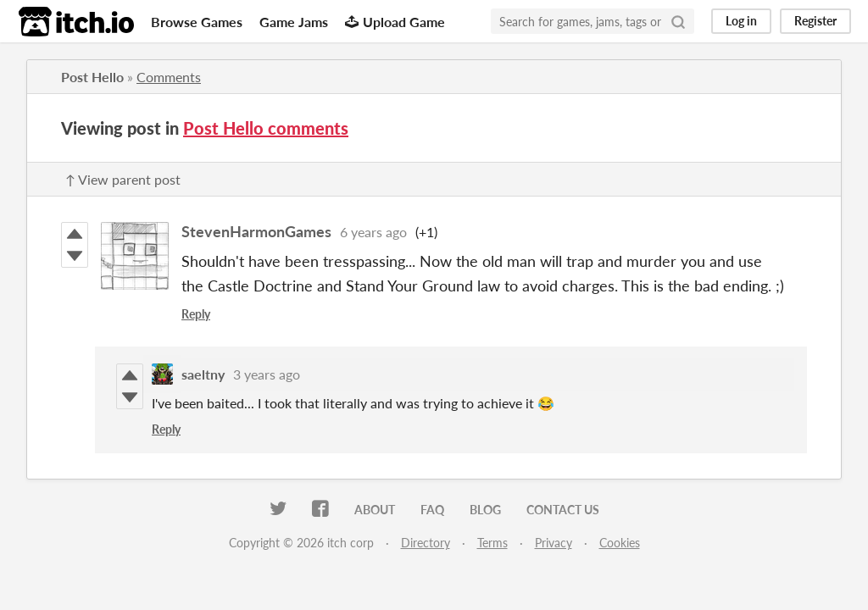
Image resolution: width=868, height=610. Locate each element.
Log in (741, 21)
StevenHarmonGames (256, 231)
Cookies (620, 543)
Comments (169, 77)
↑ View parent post (123, 179)
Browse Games (197, 22)
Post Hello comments (266, 128)
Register (815, 21)
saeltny (203, 374)
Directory (426, 543)
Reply (196, 314)
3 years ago (267, 374)
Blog (485, 510)
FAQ (432, 510)
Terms (492, 543)
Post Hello (92, 77)
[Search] (678, 21)
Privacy (554, 543)
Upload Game (395, 22)
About (375, 510)
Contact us (563, 510)
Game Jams (294, 22)
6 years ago (373, 232)
